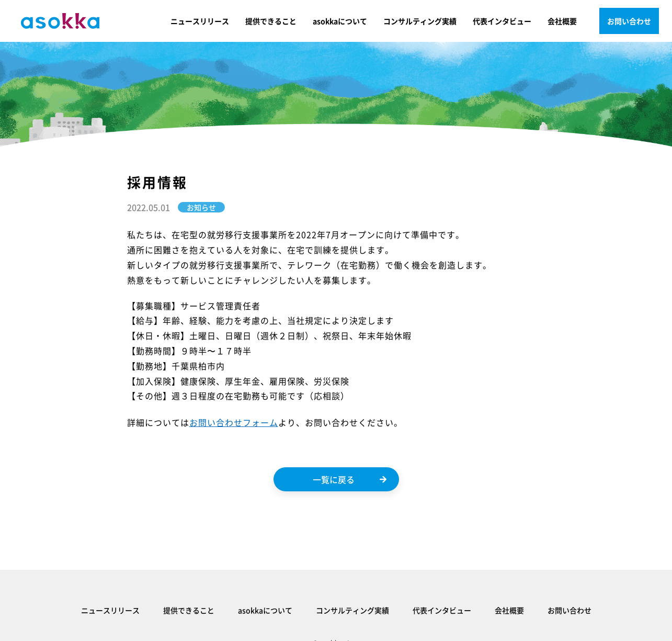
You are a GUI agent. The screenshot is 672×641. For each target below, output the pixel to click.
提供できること (271, 21)
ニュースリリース (200, 21)
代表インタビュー (502, 21)
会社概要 (562, 21)
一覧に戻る (350, 479)
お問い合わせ (629, 21)
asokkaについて (340, 21)
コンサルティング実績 (420, 21)
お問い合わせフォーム (234, 422)
